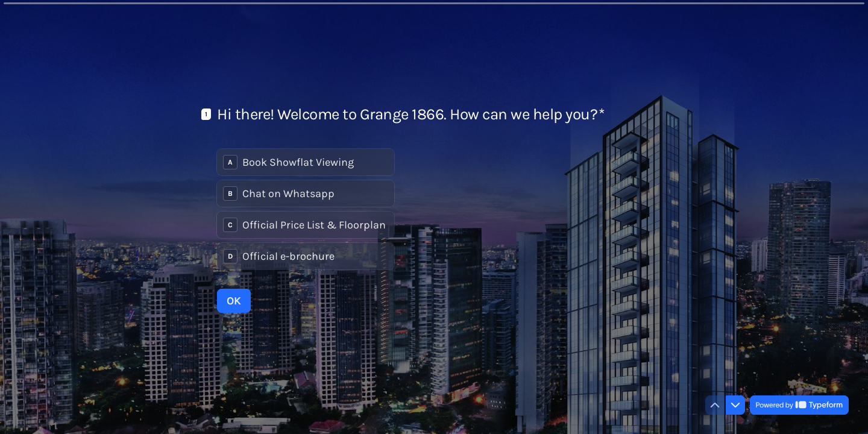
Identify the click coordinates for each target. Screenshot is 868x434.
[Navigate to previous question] (715, 405)
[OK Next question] (234, 301)
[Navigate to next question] (735, 405)
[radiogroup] (306, 209)
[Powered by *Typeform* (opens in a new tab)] (799, 405)
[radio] (306, 162)
